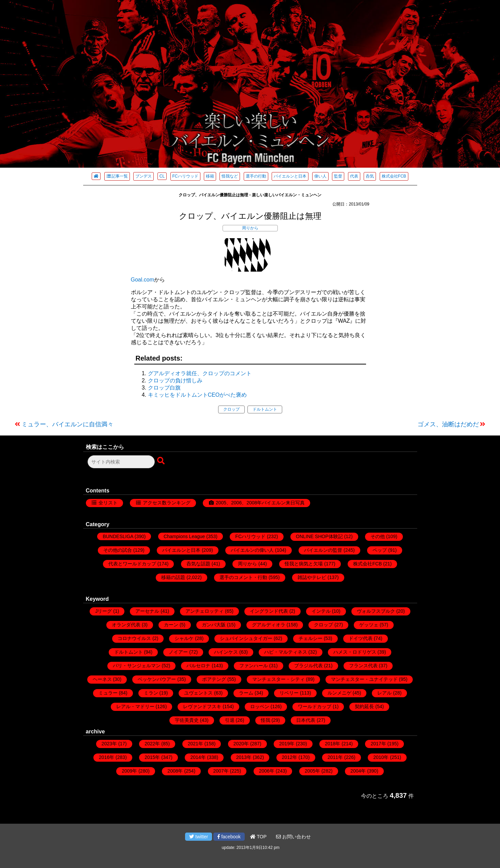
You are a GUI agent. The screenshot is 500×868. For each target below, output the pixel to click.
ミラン (151, 693)
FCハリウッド (185, 176)
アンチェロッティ (204, 611)
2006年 (267, 771)
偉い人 (320, 176)
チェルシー (310, 638)
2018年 (332, 744)
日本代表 (306, 720)
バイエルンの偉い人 (252, 550)
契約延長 (364, 706)
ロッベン (260, 706)
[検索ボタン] (162, 461)
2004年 (358, 771)
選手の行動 (256, 176)
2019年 (287, 744)
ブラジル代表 (308, 666)
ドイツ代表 (361, 638)
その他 (378, 536)
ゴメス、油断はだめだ (448, 424)
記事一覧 (117, 176)
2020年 (241, 744)
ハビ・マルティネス (286, 652)
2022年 (152, 744)
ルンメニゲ (339, 693)
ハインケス (226, 652)
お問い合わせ (293, 837)
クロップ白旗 (164, 388)
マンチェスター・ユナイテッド (364, 679)
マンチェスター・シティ (278, 679)
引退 (230, 720)
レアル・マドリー (135, 706)
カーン (171, 625)
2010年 (381, 757)
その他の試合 (118, 550)
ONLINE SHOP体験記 (319, 536)
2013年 (244, 757)
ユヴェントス (198, 693)
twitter (199, 837)
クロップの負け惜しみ (175, 380)
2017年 (378, 744)
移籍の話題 (173, 577)
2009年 (129, 771)
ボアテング (214, 679)
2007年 (221, 771)
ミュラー (108, 693)
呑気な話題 (198, 564)
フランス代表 (363, 666)
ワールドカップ (315, 706)
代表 (354, 176)
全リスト (108, 503)
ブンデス (143, 176)
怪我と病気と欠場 (304, 564)
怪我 (266, 720)
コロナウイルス (134, 638)
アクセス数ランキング (167, 503)
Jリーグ (103, 611)
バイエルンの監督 (323, 550)
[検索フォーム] (121, 462)
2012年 (290, 757)
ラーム (246, 693)
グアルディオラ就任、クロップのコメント (200, 373)
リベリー (289, 693)
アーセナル (147, 611)
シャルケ (184, 638)
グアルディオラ (269, 625)
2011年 (335, 757)
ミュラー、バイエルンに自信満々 (67, 424)
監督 (338, 176)
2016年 (107, 757)
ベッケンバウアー (157, 679)
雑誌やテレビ (312, 577)
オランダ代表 (126, 625)
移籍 (210, 176)
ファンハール (254, 666)
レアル (384, 693)
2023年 (109, 744)
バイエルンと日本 (290, 176)
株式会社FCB (394, 176)
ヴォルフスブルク (376, 611)
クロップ (231, 409)
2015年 (152, 757)
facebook (229, 837)
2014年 (198, 757)
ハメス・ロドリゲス (355, 652)
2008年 (175, 771)
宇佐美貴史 (187, 720)
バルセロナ (198, 666)
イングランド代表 (269, 611)
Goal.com (142, 280)
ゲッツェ (369, 625)
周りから (250, 228)
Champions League (184, 536)
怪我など (230, 176)
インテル (321, 611)
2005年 (312, 771)
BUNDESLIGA (118, 536)
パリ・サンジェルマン (137, 666)
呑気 (370, 176)
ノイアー (178, 652)
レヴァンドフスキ (202, 706)
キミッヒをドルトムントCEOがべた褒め (198, 395)
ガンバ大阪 (214, 625)
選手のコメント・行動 (243, 577)
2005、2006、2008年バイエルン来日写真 (260, 503)
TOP (258, 837)
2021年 (195, 744)
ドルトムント (265, 409)
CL (162, 176)
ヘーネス (102, 679)
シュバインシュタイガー (246, 638)
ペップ (380, 550)
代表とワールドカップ (132, 564)
